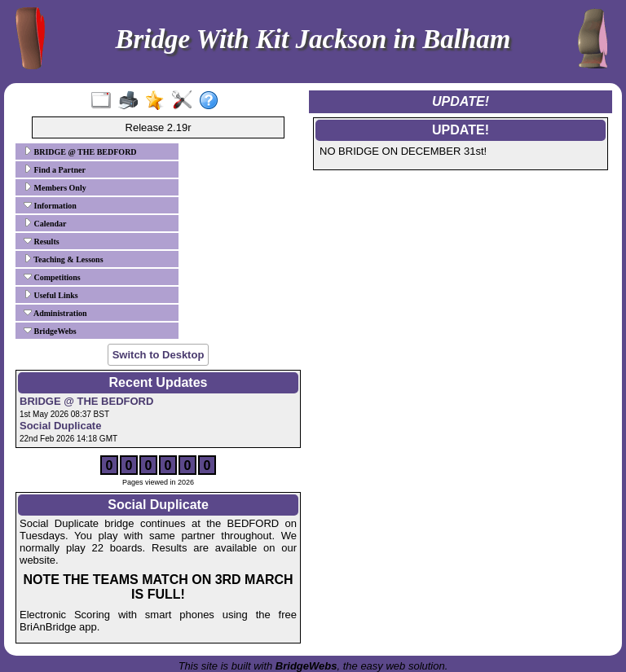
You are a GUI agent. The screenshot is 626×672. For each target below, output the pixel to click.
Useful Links (51, 295)
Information (50, 205)
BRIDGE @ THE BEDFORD (80, 152)
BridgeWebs (50, 331)
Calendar (45, 223)
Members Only (55, 187)
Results (42, 241)
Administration (55, 313)
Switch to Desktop (159, 355)
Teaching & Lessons (64, 259)
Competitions (52, 277)
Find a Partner (55, 169)
